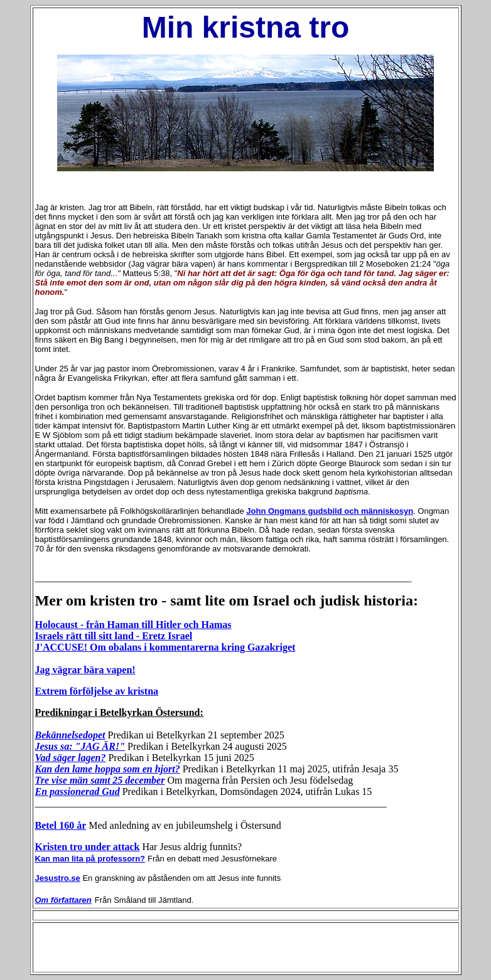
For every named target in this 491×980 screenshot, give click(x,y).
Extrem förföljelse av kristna (97, 691)
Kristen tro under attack (88, 847)
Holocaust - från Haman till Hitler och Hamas (133, 625)
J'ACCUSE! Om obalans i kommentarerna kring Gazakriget (165, 647)
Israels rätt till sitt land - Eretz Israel (114, 636)
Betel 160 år (61, 825)
